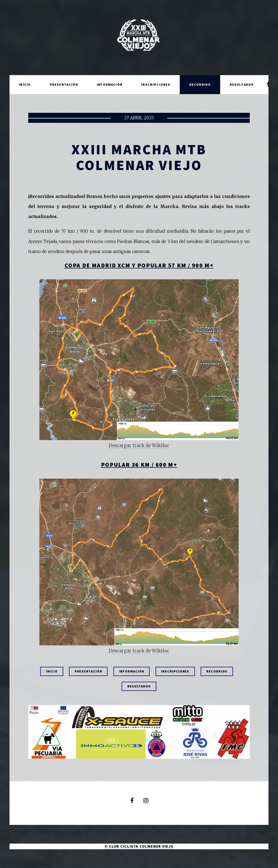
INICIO (52, 671)
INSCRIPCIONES (175, 671)
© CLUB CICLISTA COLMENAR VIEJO (139, 846)
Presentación (64, 84)
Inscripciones (156, 84)
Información (110, 84)
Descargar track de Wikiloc (139, 446)
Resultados (242, 84)
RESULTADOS (139, 686)
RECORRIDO (217, 671)
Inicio (25, 84)
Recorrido (200, 84)
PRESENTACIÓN (88, 671)
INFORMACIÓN (132, 671)
